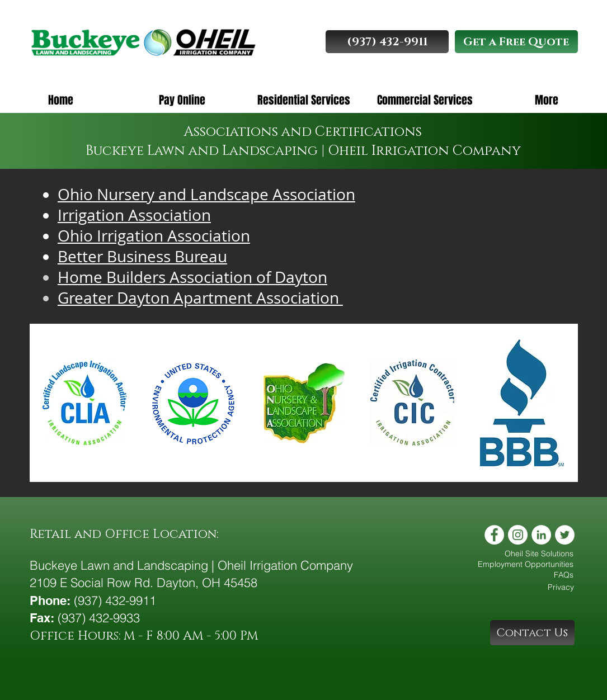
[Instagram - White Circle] (518, 535)
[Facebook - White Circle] (494, 535)
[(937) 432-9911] (387, 42)
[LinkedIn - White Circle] (541, 535)
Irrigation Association (134, 215)
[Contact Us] (532, 633)
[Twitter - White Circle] (565, 535)
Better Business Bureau (142, 256)
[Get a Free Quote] (516, 42)
